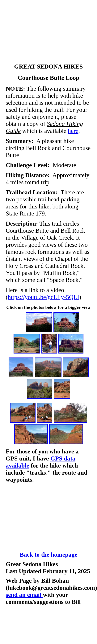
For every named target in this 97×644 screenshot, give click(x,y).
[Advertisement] (49, 32)
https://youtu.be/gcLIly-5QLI (44, 297)
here (73, 131)
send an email (24, 595)
